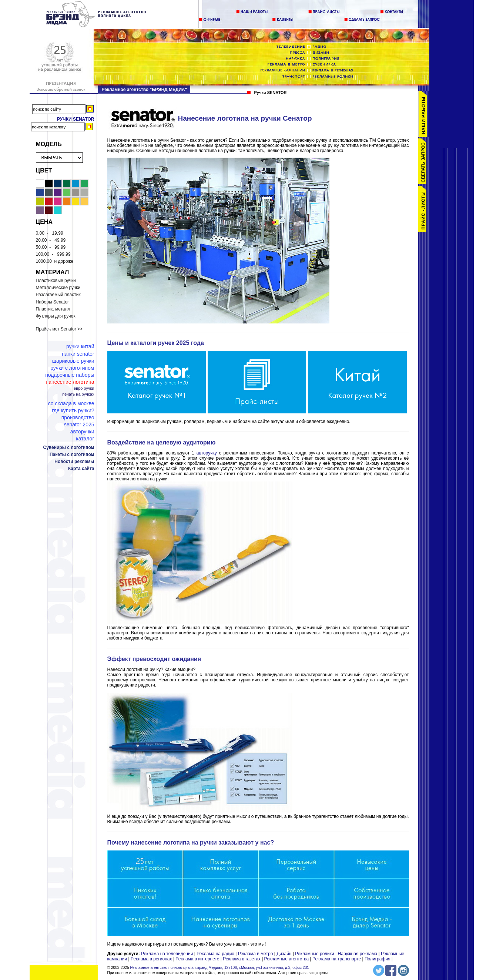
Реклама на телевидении (167, 954)
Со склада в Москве (71, 403)
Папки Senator (78, 354)
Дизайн (284, 954)
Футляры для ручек (56, 316)
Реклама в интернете (197, 959)
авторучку (208, 453)
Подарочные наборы (70, 375)
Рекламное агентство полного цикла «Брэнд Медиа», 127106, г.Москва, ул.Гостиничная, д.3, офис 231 (219, 968)
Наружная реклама (358, 954)
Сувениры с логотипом (69, 447)
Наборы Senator (53, 302)
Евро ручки (84, 388)
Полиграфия (378, 959)
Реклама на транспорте (337, 959)
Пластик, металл (53, 309)
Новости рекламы (74, 462)
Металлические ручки (58, 288)
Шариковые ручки (73, 361)
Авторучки (82, 432)
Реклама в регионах (151, 959)
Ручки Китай (80, 346)
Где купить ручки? (73, 410)
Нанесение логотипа (70, 382)
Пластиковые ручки (56, 281)
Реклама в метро (256, 954)
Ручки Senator (76, 119)
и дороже (55, 261)
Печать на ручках (78, 394)
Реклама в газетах (242, 959)
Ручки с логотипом (72, 368)
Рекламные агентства (287, 959)
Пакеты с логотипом (72, 454)
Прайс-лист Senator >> (59, 329)
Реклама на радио (215, 954)
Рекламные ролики (314, 954)
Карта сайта (81, 469)
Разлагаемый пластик (58, 295)
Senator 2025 (79, 424)
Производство (78, 417)
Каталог (85, 439)
